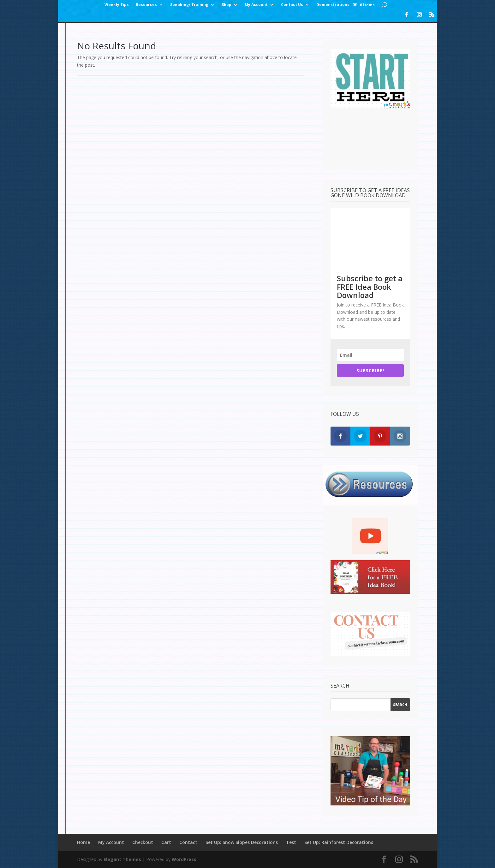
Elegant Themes (122, 859)
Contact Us (292, 5)
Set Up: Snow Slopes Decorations (242, 842)
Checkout (143, 842)
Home (83, 842)
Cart (166, 842)
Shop (227, 5)
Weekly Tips (117, 5)
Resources (146, 5)
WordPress (184, 859)
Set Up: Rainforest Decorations (339, 842)
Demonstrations (333, 5)
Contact (188, 842)
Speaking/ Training (189, 5)
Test (291, 842)
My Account (256, 5)
